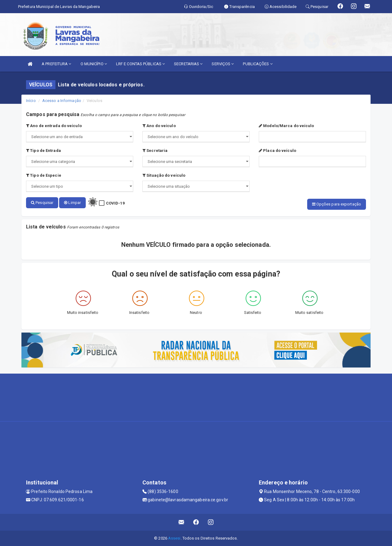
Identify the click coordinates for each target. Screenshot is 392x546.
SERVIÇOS (223, 64)
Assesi (174, 538)
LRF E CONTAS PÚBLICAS (140, 64)
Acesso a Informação (62, 101)
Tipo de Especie (44, 175)
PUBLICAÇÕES (258, 64)
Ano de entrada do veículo (54, 126)
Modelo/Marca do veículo (286, 126)
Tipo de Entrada (43, 151)
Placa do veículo (277, 151)
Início (31, 101)
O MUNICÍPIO (94, 64)
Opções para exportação (337, 204)
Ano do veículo (159, 126)
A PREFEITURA (56, 64)
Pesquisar (42, 203)
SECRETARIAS (188, 64)
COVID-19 (115, 203)
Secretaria (155, 151)
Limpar (72, 203)
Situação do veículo (164, 175)
